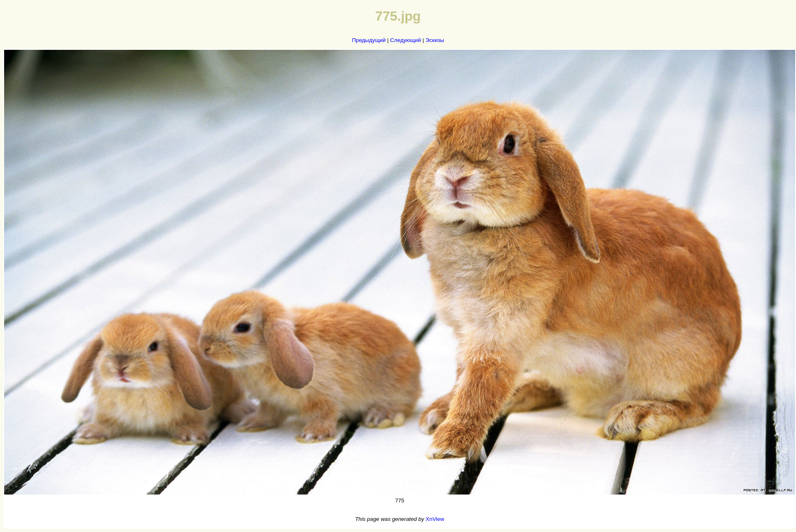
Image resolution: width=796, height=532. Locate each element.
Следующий (406, 40)
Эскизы (435, 40)
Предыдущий (369, 40)
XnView (435, 519)
